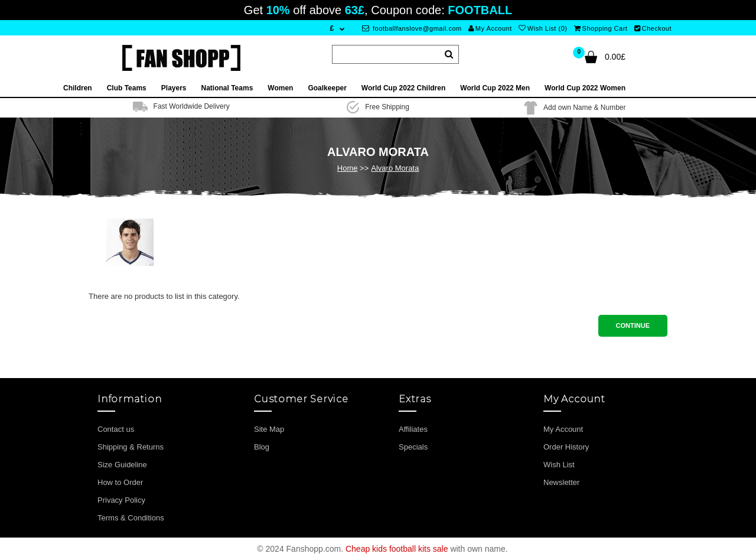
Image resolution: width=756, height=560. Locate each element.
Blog (262, 447)
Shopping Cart (601, 28)
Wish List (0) (543, 28)
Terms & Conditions (131, 518)
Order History (566, 447)
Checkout (653, 28)
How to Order (120, 482)
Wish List (559, 465)
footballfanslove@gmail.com (412, 28)
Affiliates (413, 429)
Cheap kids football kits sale (397, 549)
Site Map (269, 429)
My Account (490, 28)
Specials (413, 447)
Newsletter (561, 482)
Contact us (116, 429)
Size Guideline (122, 465)
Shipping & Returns (131, 447)
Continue (633, 325)
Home (348, 168)
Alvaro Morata (395, 168)
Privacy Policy (121, 500)
